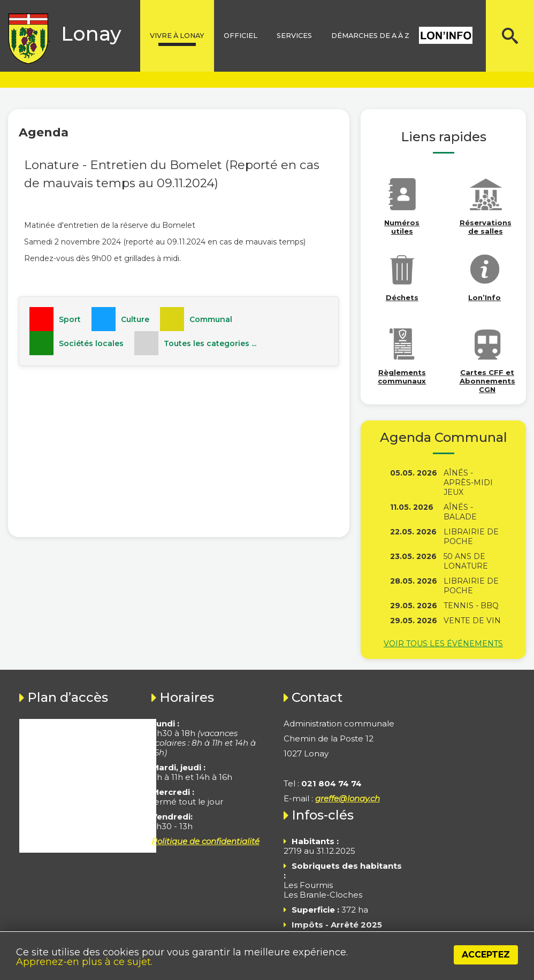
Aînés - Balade (460, 512)
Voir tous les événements (443, 644)
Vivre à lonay (177, 36)
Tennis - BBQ (471, 606)
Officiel (241, 36)
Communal (211, 319)
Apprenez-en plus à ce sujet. (84, 962)
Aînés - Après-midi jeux (468, 483)
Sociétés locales (91, 343)
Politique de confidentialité (205, 841)
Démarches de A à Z (370, 36)
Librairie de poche (471, 537)
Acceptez (486, 955)
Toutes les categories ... (210, 343)
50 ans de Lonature (466, 561)
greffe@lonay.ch (348, 798)
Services (294, 36)
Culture (135, 319)
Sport (70, 319)
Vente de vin (472, 621)
